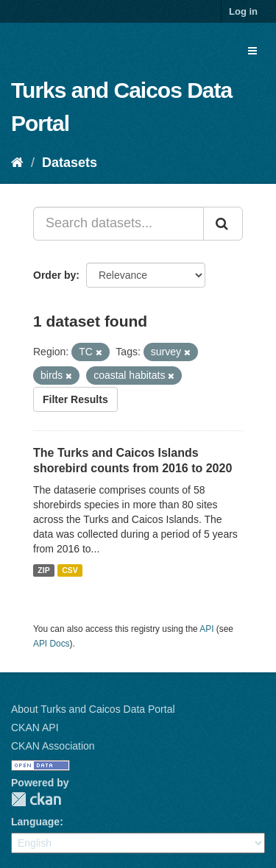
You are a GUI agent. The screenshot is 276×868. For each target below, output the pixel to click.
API (206, 629)
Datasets (70, 163)
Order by (54, 275)
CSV (70, 570)
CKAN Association (53, 746)
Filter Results (75, 399)
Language (35, 822)
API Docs (52, 644)
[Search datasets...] (118, 224)
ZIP (43, 570)
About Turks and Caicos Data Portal (93, 709)
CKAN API (35, 728)
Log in (243, 11)
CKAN (36, 799)
